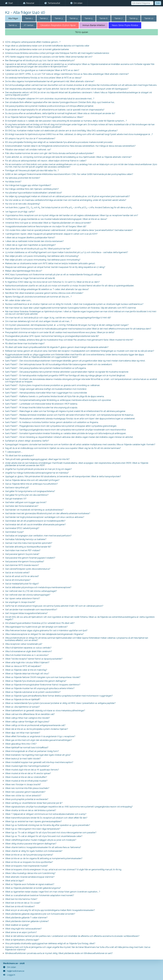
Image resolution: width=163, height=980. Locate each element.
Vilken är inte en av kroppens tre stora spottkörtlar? (29, 862)
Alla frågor (13, 18)
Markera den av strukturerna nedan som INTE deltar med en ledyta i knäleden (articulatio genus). (50, 263)
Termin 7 (118, 18)
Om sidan (76, 3)
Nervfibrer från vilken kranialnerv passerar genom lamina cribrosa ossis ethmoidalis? (44, 293)
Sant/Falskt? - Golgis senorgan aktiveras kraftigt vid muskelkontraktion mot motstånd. (46, 389)
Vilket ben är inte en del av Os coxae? (23, 903)
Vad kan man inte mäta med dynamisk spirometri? (29, 543)
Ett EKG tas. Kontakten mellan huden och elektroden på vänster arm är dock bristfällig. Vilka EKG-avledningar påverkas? (61, 131)
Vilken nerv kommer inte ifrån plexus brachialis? (27, 788)
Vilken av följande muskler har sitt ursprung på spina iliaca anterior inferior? (40, 688)
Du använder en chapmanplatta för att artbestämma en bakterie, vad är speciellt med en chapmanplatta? (55, 110)
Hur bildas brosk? (13, 182)
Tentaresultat (52, 3)
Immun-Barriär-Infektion (94, 25)
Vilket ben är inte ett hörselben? (20, 907)
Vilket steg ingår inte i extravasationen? (23, 929)
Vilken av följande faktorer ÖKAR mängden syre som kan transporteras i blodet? (43, 677)
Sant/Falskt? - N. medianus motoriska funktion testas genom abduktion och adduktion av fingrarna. (52, 422)
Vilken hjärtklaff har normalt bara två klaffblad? (27, 748)
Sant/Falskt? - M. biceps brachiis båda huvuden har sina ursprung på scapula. (41, 408)
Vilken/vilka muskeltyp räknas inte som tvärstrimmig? (30, 873)
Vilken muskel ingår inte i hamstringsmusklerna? (27, 766)
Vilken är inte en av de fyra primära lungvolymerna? (29, 855)
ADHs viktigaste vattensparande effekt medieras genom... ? (33, 42)
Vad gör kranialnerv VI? (16, 499)
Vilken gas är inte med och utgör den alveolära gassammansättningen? (39, 740)
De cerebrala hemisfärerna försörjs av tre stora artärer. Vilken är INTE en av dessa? (43, 78)
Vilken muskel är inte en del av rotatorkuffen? (26, 777)
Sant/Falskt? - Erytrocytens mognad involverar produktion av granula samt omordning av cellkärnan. (53, 385)
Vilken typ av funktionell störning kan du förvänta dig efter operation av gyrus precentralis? (48, 825)
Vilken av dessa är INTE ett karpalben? (23, 666)
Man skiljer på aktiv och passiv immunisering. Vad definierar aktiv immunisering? (42, 256)
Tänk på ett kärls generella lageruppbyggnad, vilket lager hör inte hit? (37, 459)
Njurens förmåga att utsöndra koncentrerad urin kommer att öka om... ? (38, 297)
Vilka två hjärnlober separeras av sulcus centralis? (28, 648)
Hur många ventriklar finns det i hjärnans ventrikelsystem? (32, 189)
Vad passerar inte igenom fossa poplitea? (25, 562)
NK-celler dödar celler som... (18, 300)
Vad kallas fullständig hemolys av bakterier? (26, 539)
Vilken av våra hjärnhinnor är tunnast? (22, 707)
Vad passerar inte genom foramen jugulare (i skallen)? (30, 558)
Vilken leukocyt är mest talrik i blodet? (23, 759)
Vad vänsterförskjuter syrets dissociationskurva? (28, 569)
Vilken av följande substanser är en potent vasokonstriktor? (33, 692)
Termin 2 (44, 18)
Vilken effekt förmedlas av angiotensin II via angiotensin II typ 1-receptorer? (40, 736)
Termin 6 (103, 18)
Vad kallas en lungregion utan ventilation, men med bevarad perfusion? (38, 536)
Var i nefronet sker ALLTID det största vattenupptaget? (31, 591)
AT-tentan (29, 25)
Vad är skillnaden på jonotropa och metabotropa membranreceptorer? (38, 587)
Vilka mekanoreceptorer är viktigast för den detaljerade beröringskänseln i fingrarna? (44, 634)
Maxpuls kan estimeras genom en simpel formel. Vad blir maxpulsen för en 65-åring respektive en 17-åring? (55, 267)
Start (9, 3)
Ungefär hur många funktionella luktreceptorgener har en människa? (37, 473)
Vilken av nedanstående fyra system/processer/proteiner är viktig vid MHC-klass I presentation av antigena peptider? (60, 703)
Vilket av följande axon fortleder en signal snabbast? (30, 884)
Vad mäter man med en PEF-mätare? (23, 550)
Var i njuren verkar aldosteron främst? (23, 598)
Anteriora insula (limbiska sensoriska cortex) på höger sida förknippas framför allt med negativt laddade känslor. (57, 53)
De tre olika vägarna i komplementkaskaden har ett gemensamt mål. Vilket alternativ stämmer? (50, 81)
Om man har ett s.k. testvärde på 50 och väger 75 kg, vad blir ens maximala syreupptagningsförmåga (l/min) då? (58, 318)
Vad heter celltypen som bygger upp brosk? (26, 502)
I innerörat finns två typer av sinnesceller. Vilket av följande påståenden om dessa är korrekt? (48, 223)
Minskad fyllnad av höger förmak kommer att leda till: (30, 278)
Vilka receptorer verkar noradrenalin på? (24, 644)
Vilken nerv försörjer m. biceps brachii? (23, 784)
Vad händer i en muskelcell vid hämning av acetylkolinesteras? (34, 510)
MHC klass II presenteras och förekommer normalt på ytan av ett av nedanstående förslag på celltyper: (54, 275)
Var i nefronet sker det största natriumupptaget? (28, 595)
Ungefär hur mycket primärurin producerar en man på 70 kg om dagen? (38, 469)
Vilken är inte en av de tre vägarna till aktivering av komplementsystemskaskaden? (44, 858)
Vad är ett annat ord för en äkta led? (22, 576)
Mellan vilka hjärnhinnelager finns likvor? (24, 271)
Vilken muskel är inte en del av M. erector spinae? (28, 773)
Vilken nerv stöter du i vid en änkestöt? (23, 796)
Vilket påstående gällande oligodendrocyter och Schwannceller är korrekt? (40, 914)
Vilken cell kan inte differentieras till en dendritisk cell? (30, 714)
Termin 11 (13, 25)
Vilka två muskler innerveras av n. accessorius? (27, 655)
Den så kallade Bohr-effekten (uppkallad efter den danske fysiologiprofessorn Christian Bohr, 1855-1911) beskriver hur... (60, 102)
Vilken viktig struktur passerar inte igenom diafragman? (31, 844)
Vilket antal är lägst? (15, 881)
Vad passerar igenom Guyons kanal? (22, 554)
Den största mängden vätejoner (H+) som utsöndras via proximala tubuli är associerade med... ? (50, 99)
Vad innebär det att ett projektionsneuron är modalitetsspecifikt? (35, 521)
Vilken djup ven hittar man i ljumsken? (23, 733)
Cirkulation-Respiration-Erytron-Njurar (58, 25)
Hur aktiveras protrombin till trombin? (23, 178)
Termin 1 (29, 18)
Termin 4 (73, 18)
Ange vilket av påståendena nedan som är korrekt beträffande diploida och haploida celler (47, 46)
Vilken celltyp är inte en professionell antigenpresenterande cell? (35, 725)
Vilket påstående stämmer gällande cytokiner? (27, 921)
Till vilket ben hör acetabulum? (20, 456)
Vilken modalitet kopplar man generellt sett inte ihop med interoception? (39, 762)
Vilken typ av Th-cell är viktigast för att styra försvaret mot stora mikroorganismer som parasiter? (51, 833)
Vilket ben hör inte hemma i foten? (21, 899)
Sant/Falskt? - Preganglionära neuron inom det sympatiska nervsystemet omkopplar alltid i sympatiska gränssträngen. (61, 426)
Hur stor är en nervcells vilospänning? (23, 204)
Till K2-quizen (81, 32)
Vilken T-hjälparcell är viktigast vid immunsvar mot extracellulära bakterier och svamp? (46, 814)
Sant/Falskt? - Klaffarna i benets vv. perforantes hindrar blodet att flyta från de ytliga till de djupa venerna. (55, 396)
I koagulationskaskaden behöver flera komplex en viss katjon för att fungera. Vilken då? (46, 226)
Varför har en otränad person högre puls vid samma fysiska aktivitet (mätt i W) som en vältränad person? (54, 606)
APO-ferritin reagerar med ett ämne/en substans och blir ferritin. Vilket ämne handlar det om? (49, 57)
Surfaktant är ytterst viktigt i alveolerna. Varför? (27, 441)
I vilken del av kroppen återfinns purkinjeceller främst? (30, 238)
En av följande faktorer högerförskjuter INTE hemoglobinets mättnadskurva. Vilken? (44, 117)
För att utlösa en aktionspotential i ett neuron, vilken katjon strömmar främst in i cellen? (46, 161)
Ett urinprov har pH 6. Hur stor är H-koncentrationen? (30, 139)
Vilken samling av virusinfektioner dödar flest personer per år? (34, 803)
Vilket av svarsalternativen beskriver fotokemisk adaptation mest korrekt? (40, 895)
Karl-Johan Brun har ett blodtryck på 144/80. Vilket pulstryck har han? (38, 249)
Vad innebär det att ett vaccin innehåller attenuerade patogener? (35, 525)
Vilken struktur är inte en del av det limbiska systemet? (31, 810)
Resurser (29, 3)
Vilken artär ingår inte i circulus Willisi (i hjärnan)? (27, 662)
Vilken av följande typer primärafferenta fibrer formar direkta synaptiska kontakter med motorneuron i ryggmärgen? (59, 696)
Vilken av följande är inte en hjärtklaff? (23, 699)
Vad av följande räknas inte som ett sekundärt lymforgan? (32, 480)
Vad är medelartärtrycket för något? (22, 584)
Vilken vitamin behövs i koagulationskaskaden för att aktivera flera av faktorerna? (43, 847)
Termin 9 (133, 18)
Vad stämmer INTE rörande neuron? (22, 565)
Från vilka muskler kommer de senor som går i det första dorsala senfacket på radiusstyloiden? (50, 153)
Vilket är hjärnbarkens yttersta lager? (22, 940)
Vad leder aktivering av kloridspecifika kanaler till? (28, 547)
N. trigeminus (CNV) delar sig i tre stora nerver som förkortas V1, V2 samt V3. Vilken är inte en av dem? (52, 282)
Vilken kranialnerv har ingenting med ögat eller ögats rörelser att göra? (38, 755)
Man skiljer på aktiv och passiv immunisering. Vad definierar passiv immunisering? (43, 260)
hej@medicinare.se (14, 971)
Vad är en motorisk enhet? (17, 573)
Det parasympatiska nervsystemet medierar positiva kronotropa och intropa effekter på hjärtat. (49, 106)
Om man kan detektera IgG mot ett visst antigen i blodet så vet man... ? (39, 321)
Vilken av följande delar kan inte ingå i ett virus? (27, 674)
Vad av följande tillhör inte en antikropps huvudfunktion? (31, 484)
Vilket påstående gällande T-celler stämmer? (26, 918)
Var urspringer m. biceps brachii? (20, 602)
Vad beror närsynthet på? (17, 488)
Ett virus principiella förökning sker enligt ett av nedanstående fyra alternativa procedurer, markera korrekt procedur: (59, 142)
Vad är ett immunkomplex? (18, 580)
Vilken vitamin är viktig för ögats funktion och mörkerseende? (34, 851)
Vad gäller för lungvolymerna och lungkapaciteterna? (30, 491)
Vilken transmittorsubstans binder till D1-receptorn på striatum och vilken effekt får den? (46, 818)
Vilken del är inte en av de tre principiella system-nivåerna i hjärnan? (37, 729)
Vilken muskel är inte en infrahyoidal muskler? (26, 781)
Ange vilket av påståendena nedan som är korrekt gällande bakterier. (37, 49)
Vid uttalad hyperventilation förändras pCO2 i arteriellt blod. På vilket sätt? (40, 623)
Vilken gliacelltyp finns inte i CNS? (21, 744)
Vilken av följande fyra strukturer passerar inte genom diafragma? (36, 681)
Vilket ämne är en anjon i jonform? (21, 932)
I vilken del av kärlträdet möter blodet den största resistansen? (34, 241)
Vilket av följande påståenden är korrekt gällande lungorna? (33, 888)
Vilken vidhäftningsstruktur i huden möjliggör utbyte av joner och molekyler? (41, 840)
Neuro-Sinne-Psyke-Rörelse (125, 25)
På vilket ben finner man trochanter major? (25, 344)
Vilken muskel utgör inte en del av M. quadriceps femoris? (32, 770)
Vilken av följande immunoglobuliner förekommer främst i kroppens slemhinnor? (43, 685)
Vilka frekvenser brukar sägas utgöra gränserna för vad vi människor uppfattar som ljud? (46, 630)
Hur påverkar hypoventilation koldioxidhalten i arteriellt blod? (34, 193)
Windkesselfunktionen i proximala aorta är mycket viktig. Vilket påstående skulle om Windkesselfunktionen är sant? (59, 953)
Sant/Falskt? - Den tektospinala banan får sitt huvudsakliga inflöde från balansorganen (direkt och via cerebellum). (59, 364)
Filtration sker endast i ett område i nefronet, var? (28, 150)
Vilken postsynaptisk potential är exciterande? (27, 799)
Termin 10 (149, 18)
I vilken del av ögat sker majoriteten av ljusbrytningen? (30, 245)
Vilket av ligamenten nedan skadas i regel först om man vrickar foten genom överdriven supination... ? (53, 892)
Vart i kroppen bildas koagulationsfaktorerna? (26, 613)
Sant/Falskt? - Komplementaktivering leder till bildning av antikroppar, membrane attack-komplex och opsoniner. (58, 400)
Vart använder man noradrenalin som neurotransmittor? (31, 610)
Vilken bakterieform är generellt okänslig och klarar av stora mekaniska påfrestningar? (45, 711)
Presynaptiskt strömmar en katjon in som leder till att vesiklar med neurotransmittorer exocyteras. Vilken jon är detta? (60, 332)
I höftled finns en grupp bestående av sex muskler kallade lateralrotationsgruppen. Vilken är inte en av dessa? (56, 219)
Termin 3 (59, 18)
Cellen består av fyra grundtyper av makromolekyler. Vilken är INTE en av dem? (42, 70)
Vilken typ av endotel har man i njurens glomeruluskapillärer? (33, 821)
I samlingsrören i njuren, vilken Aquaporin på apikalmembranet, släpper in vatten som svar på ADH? (51, 234)
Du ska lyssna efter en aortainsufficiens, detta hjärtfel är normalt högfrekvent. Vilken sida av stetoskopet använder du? (60, 113)
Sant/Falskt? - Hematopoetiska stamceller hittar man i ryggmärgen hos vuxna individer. (46, 393)
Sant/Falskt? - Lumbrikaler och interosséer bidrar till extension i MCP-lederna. (41, 404)
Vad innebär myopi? (14, 532)
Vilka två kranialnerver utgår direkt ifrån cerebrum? (29, 651)
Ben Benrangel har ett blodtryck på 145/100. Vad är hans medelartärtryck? (40, 60)
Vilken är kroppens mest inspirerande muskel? (26, 866)
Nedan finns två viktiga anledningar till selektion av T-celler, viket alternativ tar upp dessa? (47, 289)
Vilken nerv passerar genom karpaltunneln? (25, 792)
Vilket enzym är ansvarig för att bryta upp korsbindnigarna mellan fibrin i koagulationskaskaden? (50, 910)
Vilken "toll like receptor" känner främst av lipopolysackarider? (34, 659)
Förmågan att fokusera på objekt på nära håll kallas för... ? (32, 171)
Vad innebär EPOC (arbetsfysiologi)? (22, 528)
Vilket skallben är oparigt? (17, 925)
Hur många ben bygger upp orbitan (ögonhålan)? (28, 185)
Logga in (9, 975)
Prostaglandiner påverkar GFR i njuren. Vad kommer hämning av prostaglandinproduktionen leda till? (52, 336)
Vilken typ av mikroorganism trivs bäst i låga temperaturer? (33, 829)
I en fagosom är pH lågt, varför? (20, 212)
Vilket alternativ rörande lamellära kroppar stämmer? (30, 877)
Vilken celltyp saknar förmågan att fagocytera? (27, 722)
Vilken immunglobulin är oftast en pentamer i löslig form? (32, 751)
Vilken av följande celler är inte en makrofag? (26, 670)
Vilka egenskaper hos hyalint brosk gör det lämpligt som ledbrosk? (36, 627)
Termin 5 (88, 18)
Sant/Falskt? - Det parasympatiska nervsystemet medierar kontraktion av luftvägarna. (46, 368)
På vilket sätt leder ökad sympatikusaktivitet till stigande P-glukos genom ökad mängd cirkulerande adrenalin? (57, 347)
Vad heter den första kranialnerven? (22, 506)
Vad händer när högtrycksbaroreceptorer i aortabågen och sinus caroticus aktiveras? (45, 517)
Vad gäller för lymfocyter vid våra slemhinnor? (27, 495)
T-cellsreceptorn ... (14, 452)
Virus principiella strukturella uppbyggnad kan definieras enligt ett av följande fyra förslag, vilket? (50, 943)
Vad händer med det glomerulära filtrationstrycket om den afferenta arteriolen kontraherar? (48, 513)
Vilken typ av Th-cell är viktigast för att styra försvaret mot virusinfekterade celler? (44, 836)
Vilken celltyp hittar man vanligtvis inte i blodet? (28, 718)
